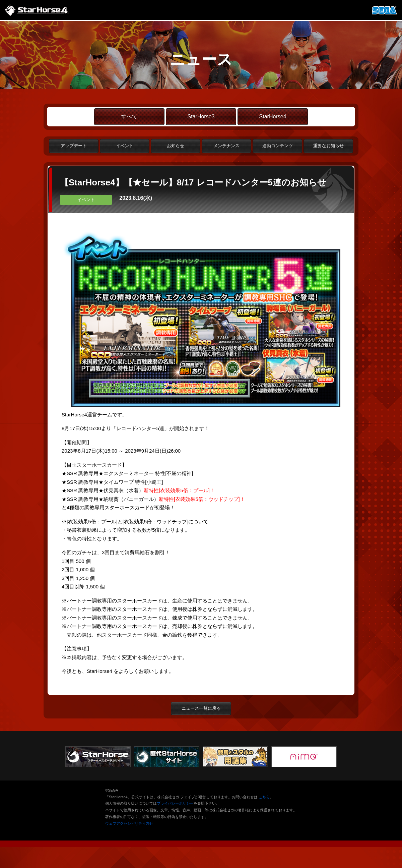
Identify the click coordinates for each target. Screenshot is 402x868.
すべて (129, 117)
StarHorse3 (201, 117)
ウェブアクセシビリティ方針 (129, 823)
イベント (125, 146)
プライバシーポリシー (175, 803)
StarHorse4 (273, 117)
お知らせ (176, 146)
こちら (264, 797)
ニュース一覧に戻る (201, 708)
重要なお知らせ (328, 146)
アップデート (74, 146)
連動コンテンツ (278, 146)
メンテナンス (226, 146)
